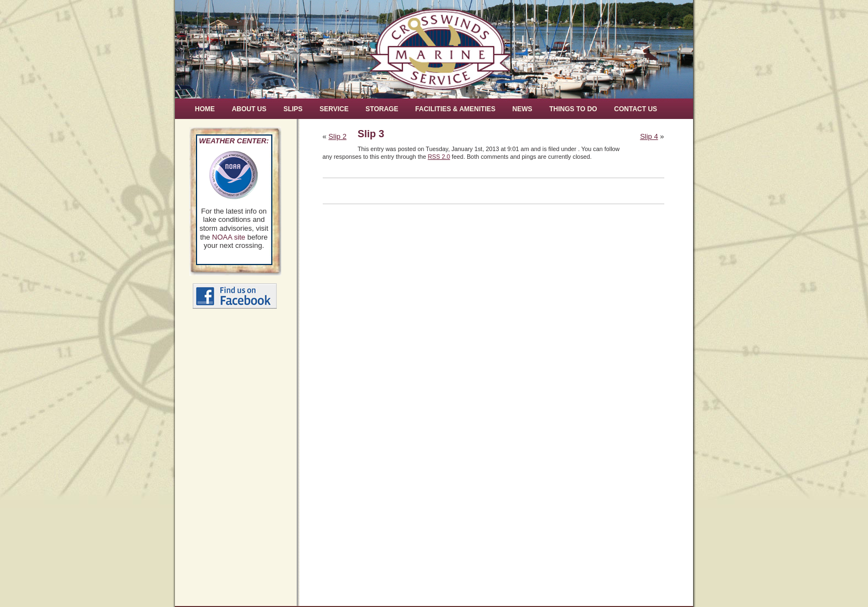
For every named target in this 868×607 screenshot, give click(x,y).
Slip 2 (337, 136)
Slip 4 (649, 136)
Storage (382, 109)
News (523, 109)
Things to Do (573, 109)
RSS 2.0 (439, 157)
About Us (249, 109)
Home (205, 109)
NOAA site (229, 237)
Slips (293, 109)
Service (334, 109)
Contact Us (635, 109)
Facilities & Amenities (455, 109)
